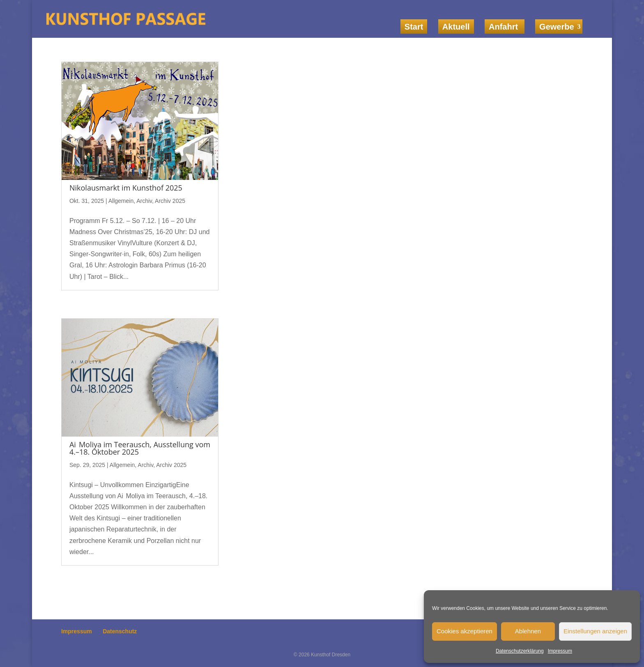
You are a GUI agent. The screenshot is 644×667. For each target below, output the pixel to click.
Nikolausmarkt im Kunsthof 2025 (126, 188)
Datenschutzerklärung (520, 651)
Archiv (144, 201)
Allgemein (121, 201)
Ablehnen (528, 631)
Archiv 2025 (170, 201)
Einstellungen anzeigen (595, 631)
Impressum (560, 651)
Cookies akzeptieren (465, 631)
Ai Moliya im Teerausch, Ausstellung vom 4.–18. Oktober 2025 (140, 448)
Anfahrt (505, 27)
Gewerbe (557, 27)
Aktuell (456, 27)
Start (414, 27)
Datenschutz (120, 631)
